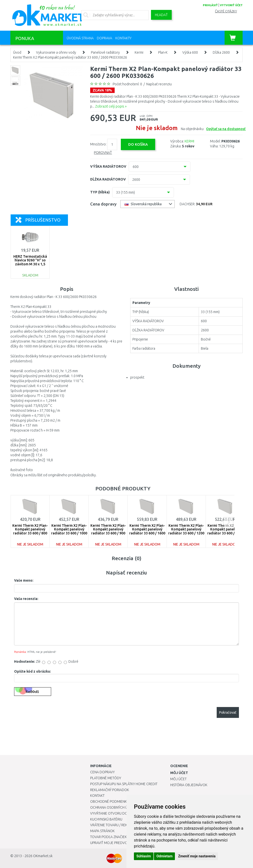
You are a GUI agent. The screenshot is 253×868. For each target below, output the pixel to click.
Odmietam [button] (164, 856)
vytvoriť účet (231, 5)
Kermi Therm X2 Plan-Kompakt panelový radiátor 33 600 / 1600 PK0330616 (147, 531)
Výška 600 (190, 52)
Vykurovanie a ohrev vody (56, 52)
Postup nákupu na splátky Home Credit (124, 784)
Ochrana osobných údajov (115, 807)
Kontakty (123, 38)
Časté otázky (226, 11)
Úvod (17, 52)
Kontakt (97, 796)
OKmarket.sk (43, 856)
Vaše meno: (24, 580)
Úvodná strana (80, 38)
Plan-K (163, 52)
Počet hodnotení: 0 (127, 84)
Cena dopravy (102, 772)
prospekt (137, 377)
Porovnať (103, 153)
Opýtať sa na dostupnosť (226, 129)
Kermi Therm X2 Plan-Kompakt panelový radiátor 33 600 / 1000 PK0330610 (69, 531)
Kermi (139, 52)
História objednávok (189, 785)
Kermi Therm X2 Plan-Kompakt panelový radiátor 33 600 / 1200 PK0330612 (186, 531)
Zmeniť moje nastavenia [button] (197, 856)
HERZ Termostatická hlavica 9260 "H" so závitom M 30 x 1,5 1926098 (30, 262)
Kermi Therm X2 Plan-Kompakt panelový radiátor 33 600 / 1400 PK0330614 (225, 531)
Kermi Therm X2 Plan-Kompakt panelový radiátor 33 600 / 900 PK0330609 (108, 531)
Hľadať (161, 15)
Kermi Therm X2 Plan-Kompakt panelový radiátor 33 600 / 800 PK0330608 (30, 531)
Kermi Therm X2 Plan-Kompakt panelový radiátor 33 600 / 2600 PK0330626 (70, 57)
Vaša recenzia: (26, 599)
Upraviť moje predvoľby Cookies (119, 843)
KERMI (189, 141)
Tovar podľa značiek (108, 837)
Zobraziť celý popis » (111, 106)
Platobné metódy (106, 778)
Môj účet (178, 779)
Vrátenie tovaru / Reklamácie (116, 825)
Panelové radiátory (105, 52)
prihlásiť (210, 5)
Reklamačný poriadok (110, 790)
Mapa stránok (102, 831)
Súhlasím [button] (144, 856)
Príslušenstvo (38, 220)
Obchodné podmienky (109, 801)
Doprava (105, 38)
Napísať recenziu (159, 84)
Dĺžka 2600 (221, 52)
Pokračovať (228, 712)
